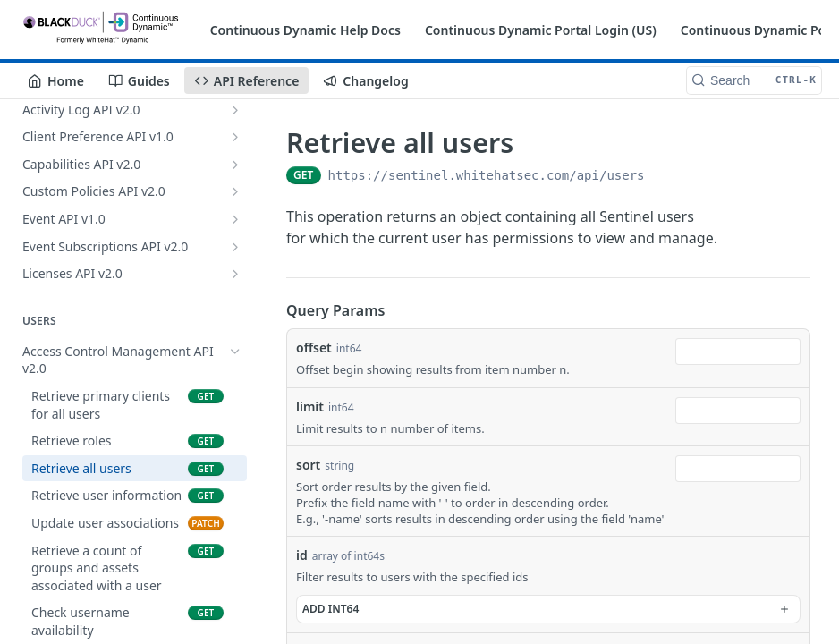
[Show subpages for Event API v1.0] (235, 219)
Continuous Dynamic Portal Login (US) (541, 30)
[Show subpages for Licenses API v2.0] (235, 274)
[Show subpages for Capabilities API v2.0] (235, 165)
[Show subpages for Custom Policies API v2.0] (235, 191)
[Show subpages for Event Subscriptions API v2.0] (235, 247)
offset (314, 347)
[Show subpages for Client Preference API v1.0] (235, 137)
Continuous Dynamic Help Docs (305, 30)
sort (308, 465)
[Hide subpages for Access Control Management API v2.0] (235, 352)
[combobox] (738, 352)
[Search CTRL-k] (754, 80)
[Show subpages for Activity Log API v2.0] (235, 110)
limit (310, 407)
